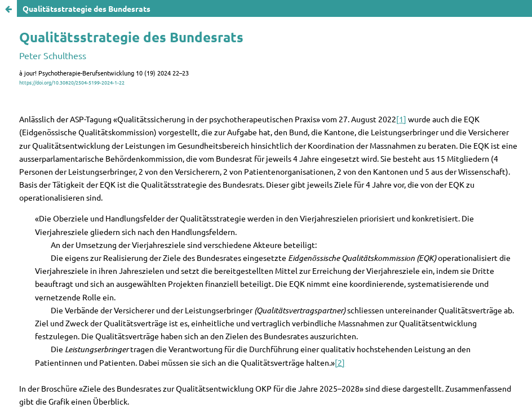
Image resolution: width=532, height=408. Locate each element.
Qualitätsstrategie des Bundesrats (87, 8)
